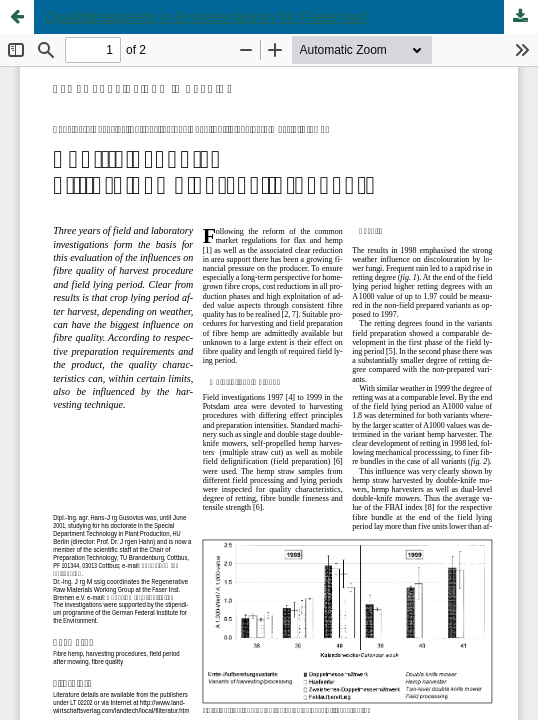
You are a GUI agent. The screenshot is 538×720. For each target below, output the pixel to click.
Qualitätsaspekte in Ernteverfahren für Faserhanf (207, 17)
